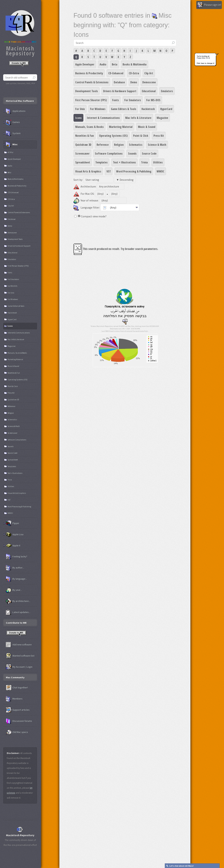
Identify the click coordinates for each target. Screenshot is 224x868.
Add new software (19, 645)
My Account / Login (19, 667)
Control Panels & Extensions (92, 82)
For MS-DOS (153, 100)
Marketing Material (121, 127)
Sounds (132, 154)
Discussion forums (19, 721)
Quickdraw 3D (83, 145)
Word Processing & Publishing (134, 171)
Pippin (12, 523)
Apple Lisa (15, 534)
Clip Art (149, 73)
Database (119, 82)
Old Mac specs (17, 732)
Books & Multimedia (135, 64)
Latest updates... (18, 612)
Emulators (167, 91)
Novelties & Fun (85, 136)
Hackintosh (148, 109)
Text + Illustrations (124, 162)
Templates (101, 162)
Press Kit (159, 136)
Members (14, 699)
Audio (103, 64)
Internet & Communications (103, 118)
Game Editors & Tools (124, 109)
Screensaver (82, 154)
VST (109, 171)
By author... (15, 568)
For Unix (80, 109)
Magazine (162, 118)
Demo (134, 82)
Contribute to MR (16, 623)
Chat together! (17, 688)
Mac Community (15, 677)
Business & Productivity (89, 73)
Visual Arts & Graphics (88, 171)
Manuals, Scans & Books (89, 127)
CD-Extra (134, 73)
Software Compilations (109, 154)
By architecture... (18, 601)
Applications (16, 111)
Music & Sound (147, 127)
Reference (103, 145)
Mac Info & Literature (138, 118)
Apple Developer (85, 64)
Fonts (116, 100)
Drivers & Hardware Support (120, 91)
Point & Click (141, 136)
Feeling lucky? (17, 557)
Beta (115, 64)
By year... (14, 590)
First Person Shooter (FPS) (91, 100)
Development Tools (87, 91)
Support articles (18, 710)
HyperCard (166, 109)
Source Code (149, 154)
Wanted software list (20, 656)
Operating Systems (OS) (113, 136)
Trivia (144, 162)
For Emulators (133, 100)
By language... (16, 579)
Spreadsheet (83, 162)
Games (13, 122)
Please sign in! (209, 5)
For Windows (98, 109)
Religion (119, 145)
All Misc (10, 152)
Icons (78, 118)
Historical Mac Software (20, 101)
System (13, 133)
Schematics (136, 145)
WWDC (160, 171)
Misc (12, 144)
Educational (149, 91)
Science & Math (157, 145)
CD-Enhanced (116, 73)
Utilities (158, 162)
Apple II (13, 546)
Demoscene (149, 82)
